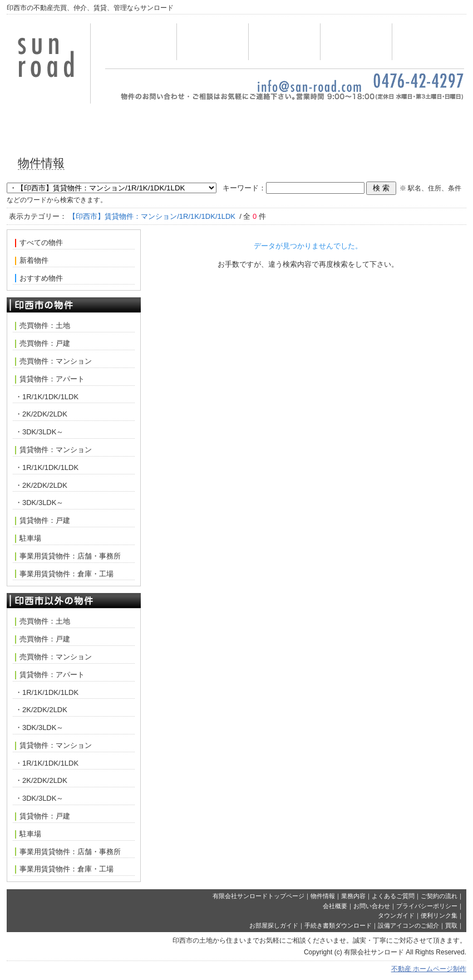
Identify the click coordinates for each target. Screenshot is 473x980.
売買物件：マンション (53, 361)
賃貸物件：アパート (50, 379)
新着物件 (32, 261)
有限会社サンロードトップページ (258, 896)
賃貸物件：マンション (53, 450)
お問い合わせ (356, 42)
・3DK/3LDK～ (39, 432)
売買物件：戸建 (43, 344)
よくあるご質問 (393, 896)
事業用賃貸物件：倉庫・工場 (64, 574)
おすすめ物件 (39, 278)
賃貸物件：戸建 (43, 521)
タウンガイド (396, 915)
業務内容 (284, 42)
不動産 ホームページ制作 (429, 969)
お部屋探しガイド (274, 925)
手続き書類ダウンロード (338, 925)
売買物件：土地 (43, 326)
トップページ (141, 42)
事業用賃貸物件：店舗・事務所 (68, 556)
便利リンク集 (439, 915)
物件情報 (213, 42)
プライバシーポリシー (427, 906)
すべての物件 (39, 243)
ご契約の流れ (439, 896)
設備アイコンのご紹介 (408, 925)
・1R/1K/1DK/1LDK (47, 397)
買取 (451, 925)
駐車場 (28, 538)
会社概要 (428, 42)
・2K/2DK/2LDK (41, 414)
